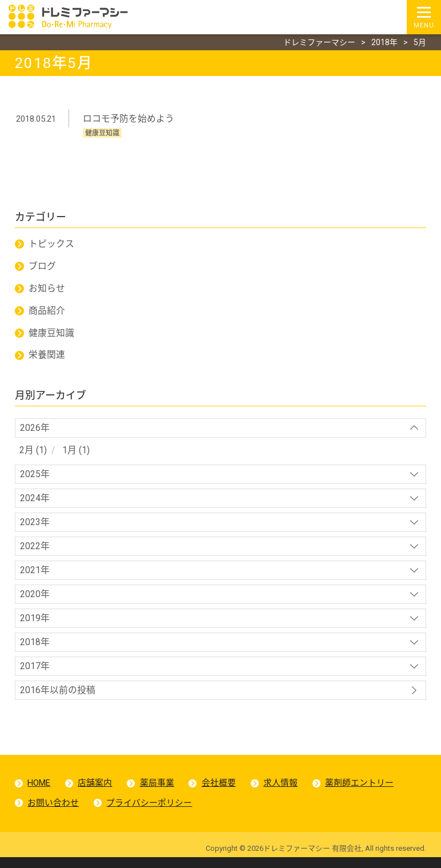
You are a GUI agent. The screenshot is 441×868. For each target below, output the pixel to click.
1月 (69, 454)
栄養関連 (47, 357)
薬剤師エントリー (361, 792)
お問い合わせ (54, 813)
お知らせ (47, 290)
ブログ (42, 268)
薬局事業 (158, 792)
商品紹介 (47, 313)
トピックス (51, 245)
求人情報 (282, 792)
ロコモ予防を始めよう (129, 119)
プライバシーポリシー (150, 813)
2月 (27, 454)
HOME (39, 792)
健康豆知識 (51, 335)
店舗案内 (95, 792)
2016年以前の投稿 (58, 699)
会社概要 (220, 792)
